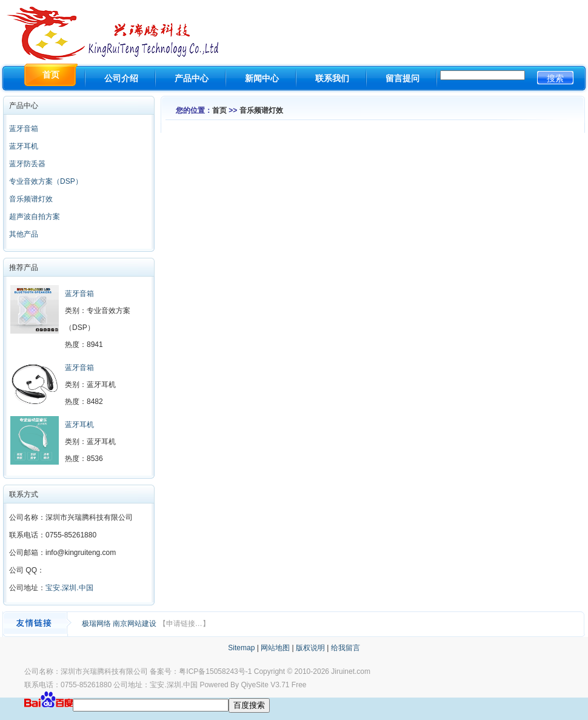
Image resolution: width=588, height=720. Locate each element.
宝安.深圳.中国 (69, 588)
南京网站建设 (135, 624)
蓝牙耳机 (24, 146)
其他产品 (24, 234)
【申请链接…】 (184, 624)
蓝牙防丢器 (27, 164)
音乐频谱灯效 (31, 199)
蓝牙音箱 (24, 129)
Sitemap (241, 648)
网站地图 (275, 648)
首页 (219, 110)
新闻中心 (262, 78)
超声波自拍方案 (35, 217)
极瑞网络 (97, 624)
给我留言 (346, 648)
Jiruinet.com (351, 671)
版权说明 (310, 648)
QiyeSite (254, 685)
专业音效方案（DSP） (46, 181)
